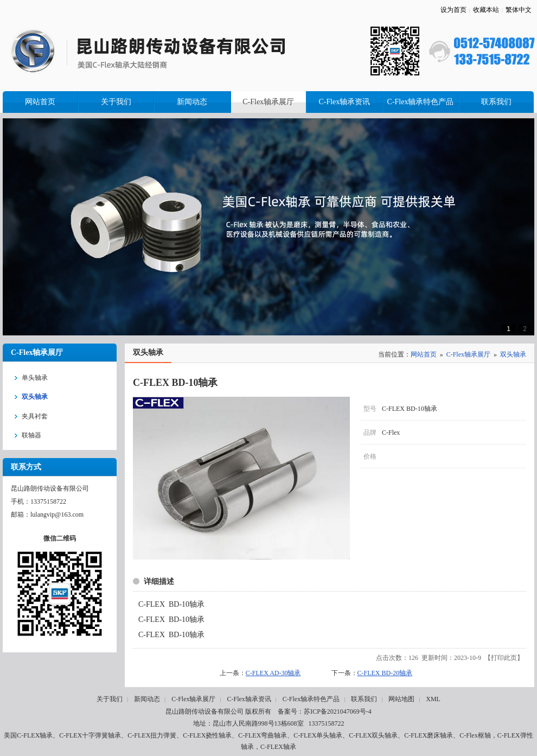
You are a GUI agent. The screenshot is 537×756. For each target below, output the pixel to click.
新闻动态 (147, 699)
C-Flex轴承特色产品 (311, 699)
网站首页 (424, 354)
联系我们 (364, 699)
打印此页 (504, 658)
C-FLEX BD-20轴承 (385, 673)
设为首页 (453, 10)
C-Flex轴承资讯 (249, 699)
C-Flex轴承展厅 (468, 354)
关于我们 (110, 699)
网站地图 (401, 699)
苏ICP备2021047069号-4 (338, 711)
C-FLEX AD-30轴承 (273, 673)
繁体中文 (519, 10)
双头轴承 (513, 354)
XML (433, 699)
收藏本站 (486, 10)
